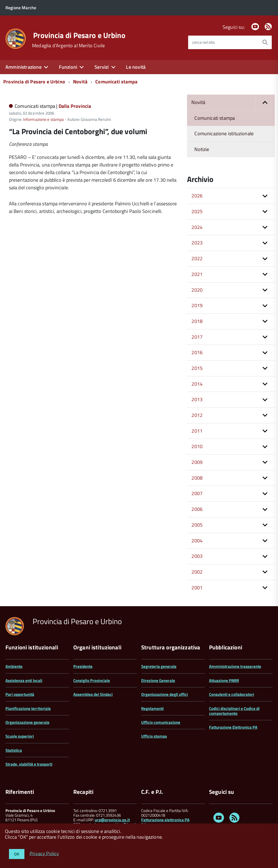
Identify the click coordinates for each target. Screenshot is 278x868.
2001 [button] (197, 588)
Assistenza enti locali (24, 680)
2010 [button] (197, 446)
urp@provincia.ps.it (112, 820)
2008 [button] (197, 478)
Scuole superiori (20, 736)
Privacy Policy (44, 853)
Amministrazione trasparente (235, 666)
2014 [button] (197, 384)
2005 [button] (197, 525)
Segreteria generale (159, 666)
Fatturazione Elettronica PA (233, 727)
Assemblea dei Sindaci (93, 694)
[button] (265, 103)
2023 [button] (197, 243)
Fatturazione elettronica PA (165, 820)
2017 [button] (197, 337)
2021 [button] (197, 274)
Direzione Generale (158, 680)
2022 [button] (197, 258)
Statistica (14, 750)
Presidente (83, 666)
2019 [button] (197, 305)
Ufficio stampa (154, 736)
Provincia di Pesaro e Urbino (79, 35)
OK (17, 854)
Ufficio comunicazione (161, 722)
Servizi (102, 67)
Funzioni (68, 67)
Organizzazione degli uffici (165, 694)
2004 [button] (197, 541)
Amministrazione (23, 67)
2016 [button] (197, 352)
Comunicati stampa (116, 82)
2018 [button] (197, 321)
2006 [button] (197, 509)
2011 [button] (197, 431)
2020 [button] (197, 290)
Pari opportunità (20, 694)
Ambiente (14, 666)
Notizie (202, 149)
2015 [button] (197, 368)
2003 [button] (197, 556)
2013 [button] (197, 399)
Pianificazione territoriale (28, 708)
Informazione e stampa (43, 119)
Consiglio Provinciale (92, 680)
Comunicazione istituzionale (224, 133)
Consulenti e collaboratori (232, 694)
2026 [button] (197, 196)
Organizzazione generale (27, 722)
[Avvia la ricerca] (265, 42)
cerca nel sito (203, 42)
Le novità (136, 67)
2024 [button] (197, 227)
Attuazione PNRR (224, 680)
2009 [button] (197, 462)
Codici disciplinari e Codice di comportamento (234, 711)
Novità (80, 82)
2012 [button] (197, 415)
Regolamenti (152, 708)
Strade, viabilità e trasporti (29, 764)
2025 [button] (197, 211)
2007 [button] (197, 493)
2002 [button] (197, 572)
